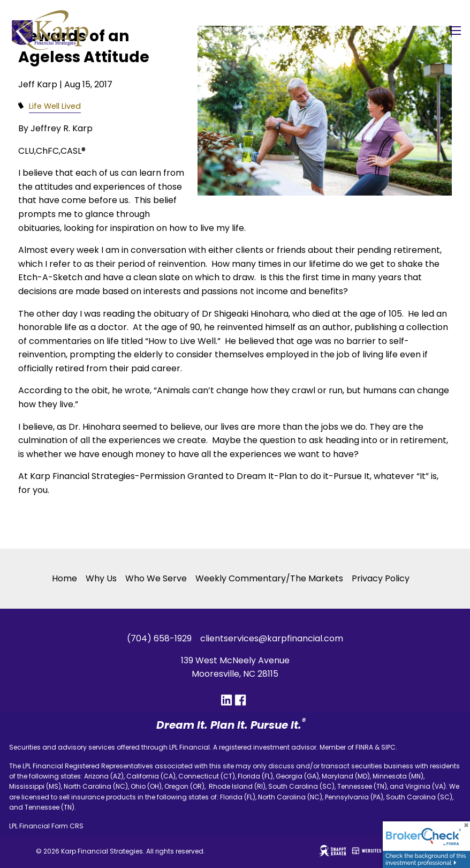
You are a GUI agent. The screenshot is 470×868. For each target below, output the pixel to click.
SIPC (388, 747)
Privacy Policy (381, 578)
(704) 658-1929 (159, 638)
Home (65, 578)
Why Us (101, 578)
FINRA (364, 747)
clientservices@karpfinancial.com (272, 638)
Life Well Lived (55, 106)
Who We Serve (156, 578)
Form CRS (67, 826)
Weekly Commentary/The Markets (269, 578)
